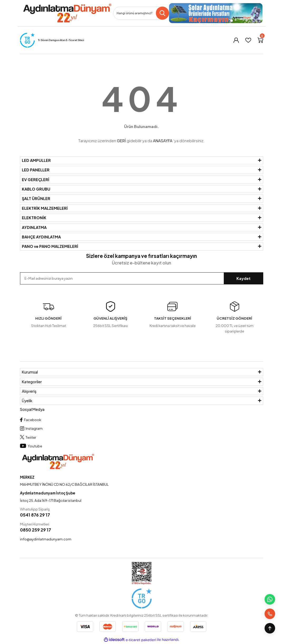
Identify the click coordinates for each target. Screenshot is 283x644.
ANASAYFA (163, 140)
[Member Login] (236, 40)
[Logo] (67, 13)
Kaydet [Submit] (244, 278)
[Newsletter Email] (142, 278)
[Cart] (260, 40)
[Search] (141, 13)
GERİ (121, 140)
